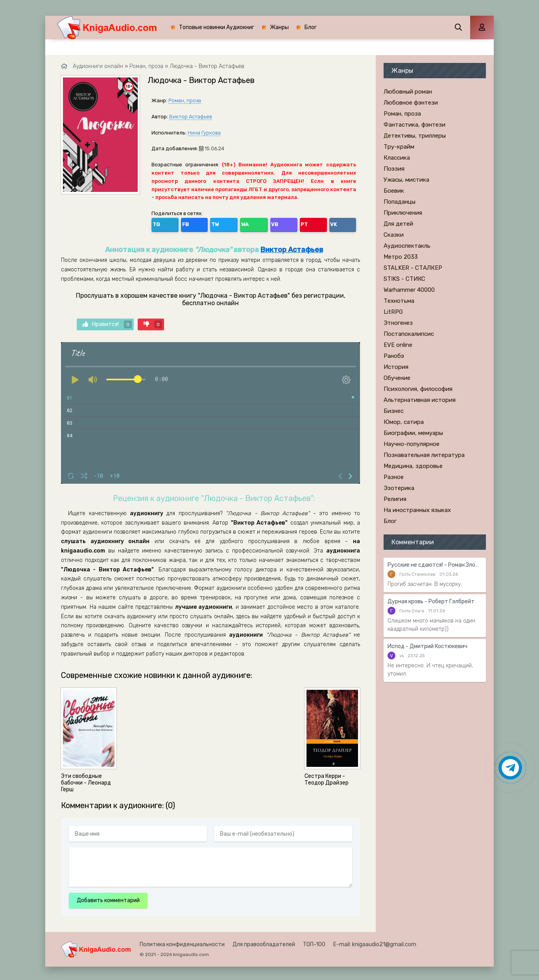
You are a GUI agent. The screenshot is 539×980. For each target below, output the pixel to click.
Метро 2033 (401, 257)
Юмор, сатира (404, 422)
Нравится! (107, 322)
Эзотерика (399, 488)
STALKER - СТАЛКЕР (413, 268)
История (396, 367)
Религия (395, 499)
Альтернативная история (420, 400)
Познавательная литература (424, 455)
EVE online (398, 345)
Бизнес (394, 411)
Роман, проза (185, 100)
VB (227, 223)
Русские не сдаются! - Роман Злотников (435, 565)
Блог (311, 27)
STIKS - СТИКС (404, 279)
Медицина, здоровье (413, 466)
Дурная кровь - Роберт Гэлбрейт (431, 601)
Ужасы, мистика (406, 180)
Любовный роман (408, 92)
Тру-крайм (399, 147)
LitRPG (393, 312)
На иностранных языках (417, 510)
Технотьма (399, 301)
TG (159, 223)
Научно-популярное (412, 444)
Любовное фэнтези (411, 103)
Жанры (279, 27)
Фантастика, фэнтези (414, 125)
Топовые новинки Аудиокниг (217, 27)
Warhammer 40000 (409, 290)
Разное (394, 477)
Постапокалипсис (409, 334)
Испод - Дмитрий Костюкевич (427, 646)
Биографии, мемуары (413, 433)
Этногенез (398, 323)
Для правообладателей (264, 942)
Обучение (397, 378)
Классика (397, 158)
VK (260, 223)
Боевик (394, 191)
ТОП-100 (314, 942)
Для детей (398, 224)
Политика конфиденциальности (182, 942)
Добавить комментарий (108, 898)
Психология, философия (418, 389)
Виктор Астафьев (191, 117)
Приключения (403, 213)
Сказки (394, 235)
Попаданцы (400, 202)
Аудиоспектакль (407, 246)
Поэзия (394, 169)
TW (193, 223)
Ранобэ (394, 356)
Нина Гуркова (204, 133)
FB (176, 223)
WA (210, 223)
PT (244, 223)
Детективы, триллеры (415, 136)
